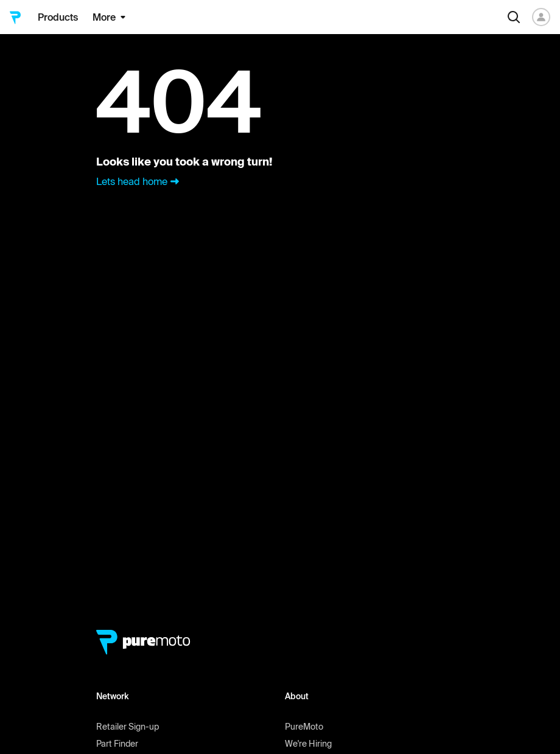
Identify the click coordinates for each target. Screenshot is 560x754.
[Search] (514, 17)
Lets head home (139, 181)
